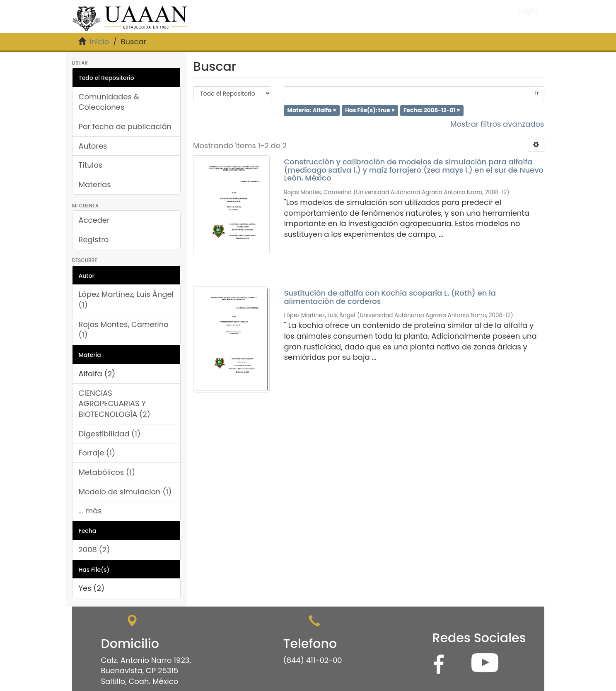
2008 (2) (94, 550)
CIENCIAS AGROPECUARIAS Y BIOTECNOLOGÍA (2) (115, 404)
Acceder (94, 220)
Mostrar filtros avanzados (497, 124)
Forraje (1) (97, 453)
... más (90, 511)
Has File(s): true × (370, 110)
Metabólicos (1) (107, 472)
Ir (537, 93)
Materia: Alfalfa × (312, 110)
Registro (94, 240)
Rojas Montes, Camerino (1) (124, 330)
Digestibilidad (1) (110, 434)
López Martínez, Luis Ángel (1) (126, 300)
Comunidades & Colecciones (109, 102)
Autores (93, 146)
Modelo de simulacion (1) (125, 492)
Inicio (99, 42)
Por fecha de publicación (125, 126)
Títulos (91, 165)
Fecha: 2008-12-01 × (432, 110)
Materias (95, 184)
